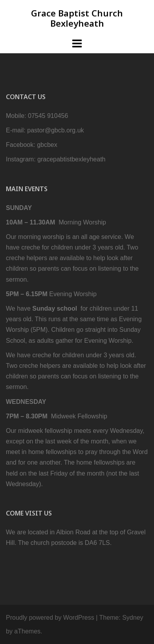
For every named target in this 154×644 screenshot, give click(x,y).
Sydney (133, 618)
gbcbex (47, 145)
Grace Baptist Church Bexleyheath (77, 18)
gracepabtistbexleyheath (71, 159)
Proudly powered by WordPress (50, 618)
